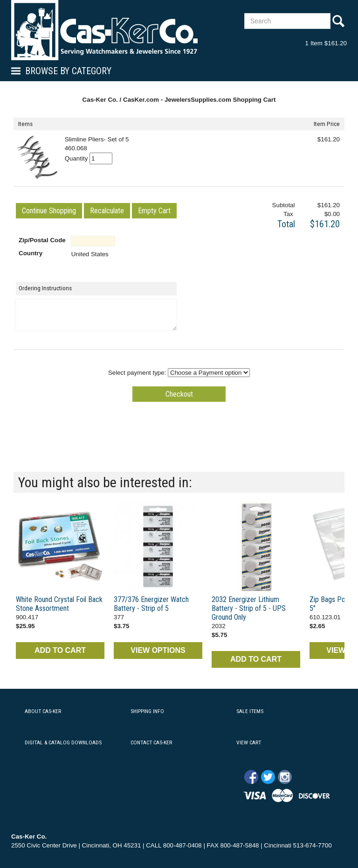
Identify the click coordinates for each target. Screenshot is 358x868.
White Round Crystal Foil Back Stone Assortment (59, 604)
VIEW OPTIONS (158, 650)
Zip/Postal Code (42, 240)
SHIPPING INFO (147, 711)
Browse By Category (68, 71)
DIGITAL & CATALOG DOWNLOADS (63, 742)
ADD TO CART (60, 650)
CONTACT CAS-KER (151, 742)
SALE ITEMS (250, 711)
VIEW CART (249, 742)
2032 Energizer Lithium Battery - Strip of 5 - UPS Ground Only (249, 608)
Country (31, 253)
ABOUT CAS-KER (43, 711)
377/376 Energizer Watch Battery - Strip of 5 (151, 604)
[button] (49, 211)
